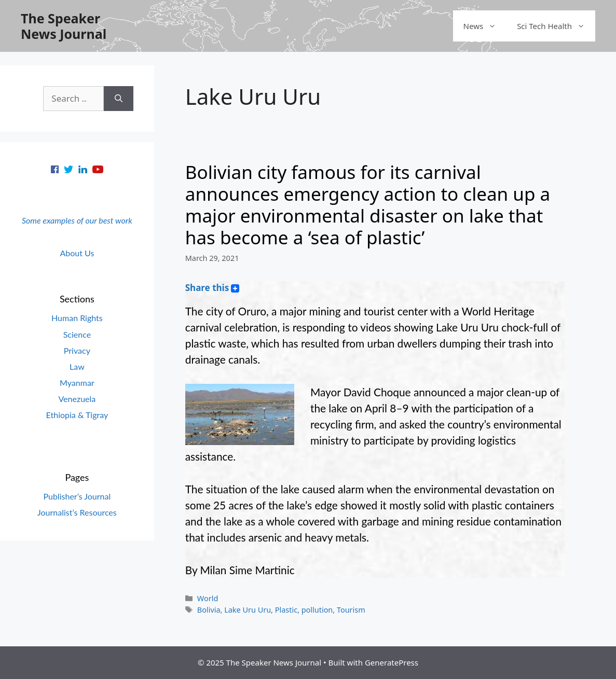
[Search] (119, 99)
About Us (77, 253)
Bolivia (209, 610)
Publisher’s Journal (77, 496)
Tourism (351, 610)
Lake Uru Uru (248, 610)
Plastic (286, 610)
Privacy (77, 350)
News (485, 26)
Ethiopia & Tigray (77, 415)
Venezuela (77, 399)
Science (77, 334)
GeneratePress (392, 662)
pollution (317, 610)
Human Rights (77, 318)
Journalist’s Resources (77, 512)
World (208, 598)
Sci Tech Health (556, 26)
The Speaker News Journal (64, 26)
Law (77, 366)
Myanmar (77, 383)
